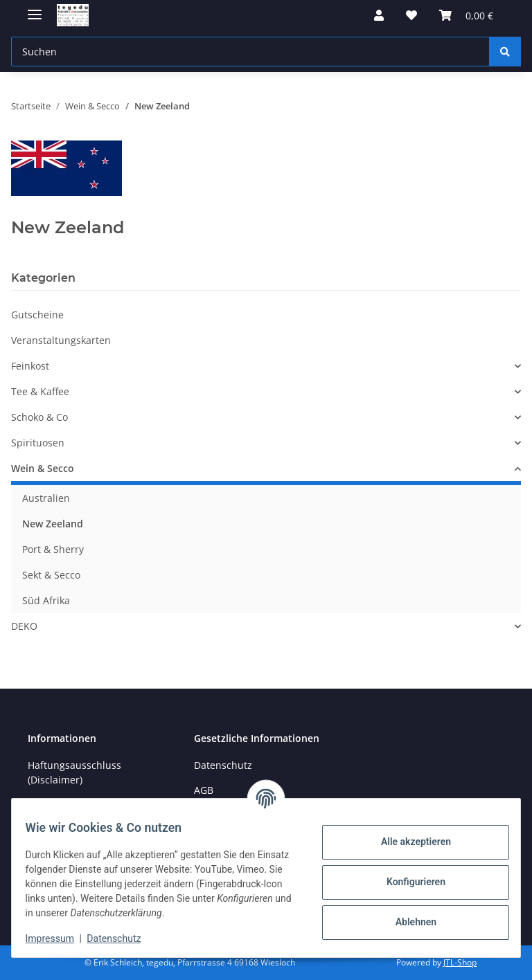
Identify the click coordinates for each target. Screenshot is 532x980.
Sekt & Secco (51, 575)
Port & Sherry (53, 549)
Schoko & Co (39, 417)
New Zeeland (53, 524)
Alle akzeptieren (407, 842)
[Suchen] (505, 52)
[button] (379, 15)
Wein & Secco (43, 468)
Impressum (58, 938)
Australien (46, 498)
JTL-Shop (460, 962)
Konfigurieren (407, 882)
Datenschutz (123, 938)
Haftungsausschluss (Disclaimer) (74, 772)
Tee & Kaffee (40, 391)
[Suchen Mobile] (250, 52)
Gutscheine (37, 315)
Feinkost (30, 366)
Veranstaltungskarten (61, 340)
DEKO (24, 626)
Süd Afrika (46, 600)
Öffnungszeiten (63, 805)
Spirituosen (38, 443)
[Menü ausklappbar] (35, 9)
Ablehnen (407, 922)
